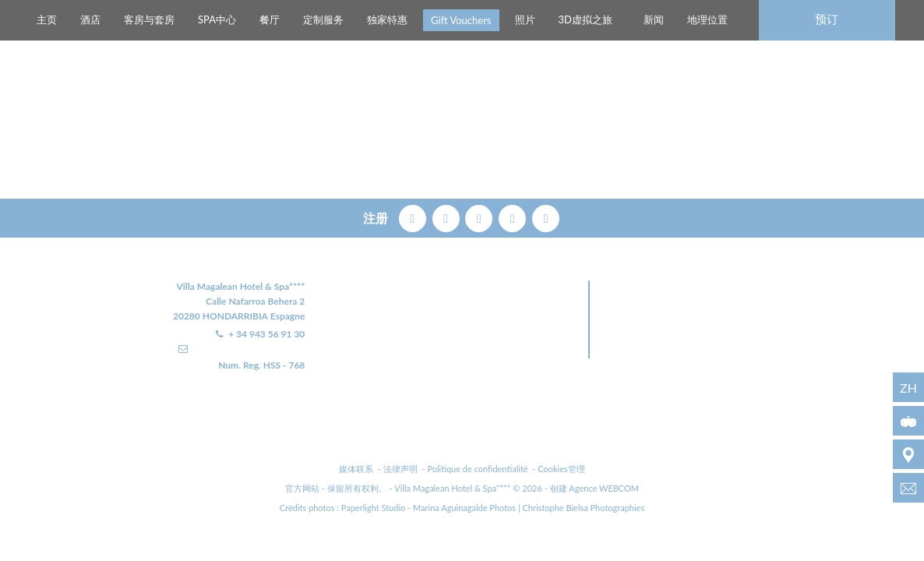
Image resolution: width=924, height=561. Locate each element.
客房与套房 (149, 19)
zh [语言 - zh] (908, 388)
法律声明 (400, 469)
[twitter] (448, 216)
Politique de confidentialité (477, 469)
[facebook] (414, 216)
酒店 (90, 19)
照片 (525, 19)
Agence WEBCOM (604, 488)
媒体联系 (356, 469)
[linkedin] (546, 216)
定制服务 (323, 19)
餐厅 (270, 19)
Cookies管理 (561, 469)
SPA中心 (217, 19)
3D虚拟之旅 (585, 19)
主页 (47, 19)
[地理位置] (908, 454)
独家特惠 (387, 19)
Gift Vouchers (461, 20)
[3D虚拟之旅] (908, 421)
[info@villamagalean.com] (908, 488)
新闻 (654, 19)
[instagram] (514, 216)
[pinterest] (480, 216)
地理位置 (707, 19)
